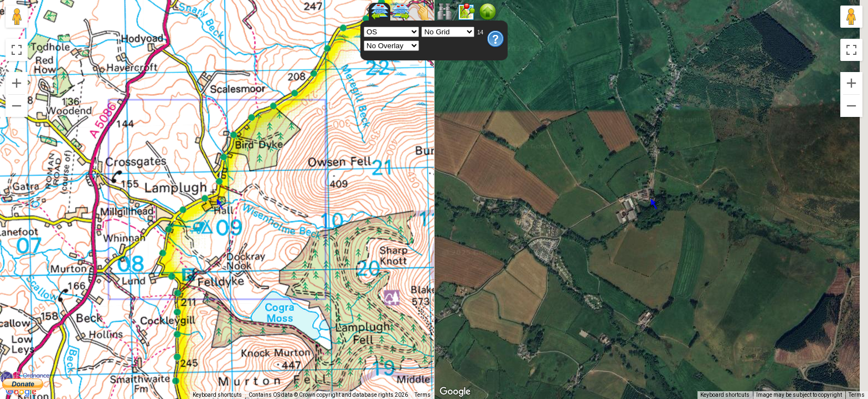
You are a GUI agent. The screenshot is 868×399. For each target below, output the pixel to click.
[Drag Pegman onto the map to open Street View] (17, 17)
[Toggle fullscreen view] (17, 50)
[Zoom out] (17, 106)
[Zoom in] (17, 83)
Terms (423, 395)
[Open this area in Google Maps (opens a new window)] (21, 392)
